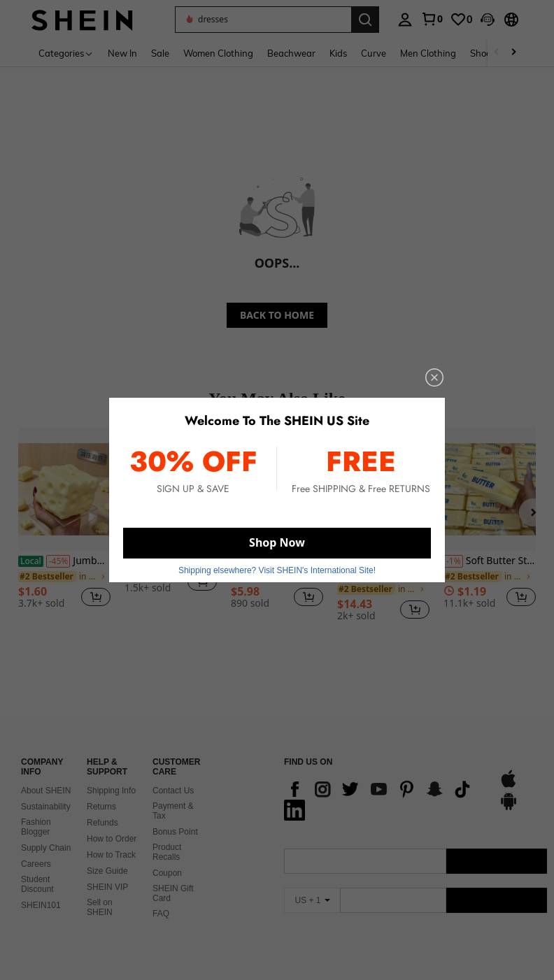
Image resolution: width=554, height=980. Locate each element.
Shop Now (277, 542)
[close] (434, 377)
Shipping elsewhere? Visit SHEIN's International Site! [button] (277, 570)
